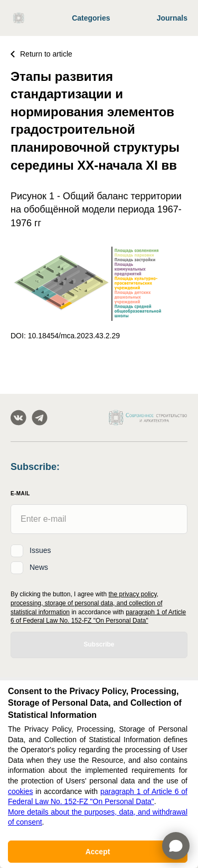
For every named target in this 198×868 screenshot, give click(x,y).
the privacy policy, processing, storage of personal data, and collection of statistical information (87, 603)
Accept (98, 852)
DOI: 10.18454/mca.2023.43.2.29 (65, 336)
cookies (20, 791)
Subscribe (99, 644)
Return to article (41, 54)
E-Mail (20, 493)
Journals (172, 18)
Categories (91, 18)
